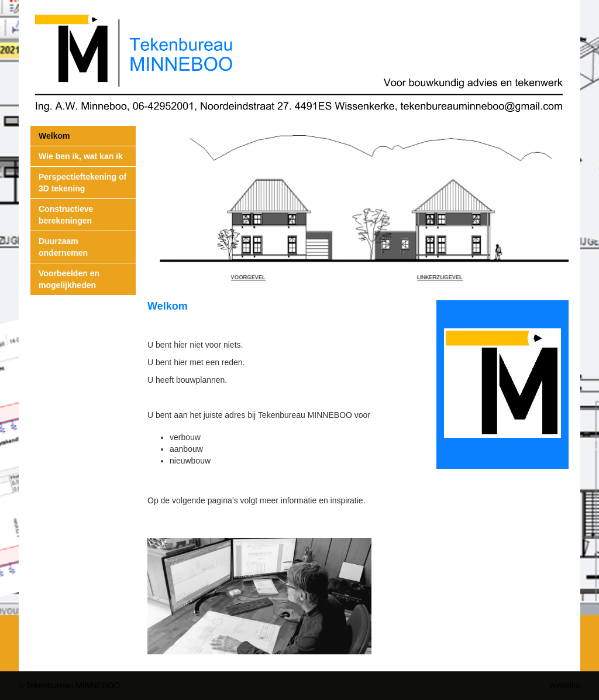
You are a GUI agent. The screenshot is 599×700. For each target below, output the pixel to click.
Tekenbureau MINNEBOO (73, 685)
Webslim (565, 685)
